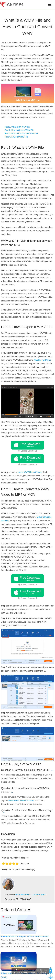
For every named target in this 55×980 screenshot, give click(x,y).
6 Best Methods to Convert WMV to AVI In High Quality (24, 975)
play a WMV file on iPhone (30, 472)
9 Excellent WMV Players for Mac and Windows (25, 937)
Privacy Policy (36, 972)
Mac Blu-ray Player (42, 360)
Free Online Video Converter (21, 800)
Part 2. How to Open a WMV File (20, 130)
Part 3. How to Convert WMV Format (21, 134)
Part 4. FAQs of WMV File (16, 137)
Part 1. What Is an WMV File (18, 127)
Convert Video (39, 895)
